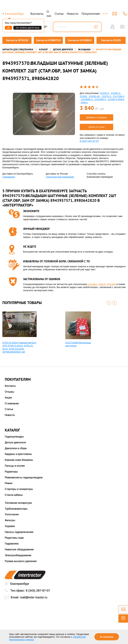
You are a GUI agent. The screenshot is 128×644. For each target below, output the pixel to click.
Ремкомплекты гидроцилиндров (24, 477)
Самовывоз (9, 176)
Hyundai (111, 283)
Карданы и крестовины (18, 453)
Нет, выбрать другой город (27, 28)
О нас (49, 14)
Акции (8, 397)
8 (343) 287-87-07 (89, 140)
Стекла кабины (14, 494)
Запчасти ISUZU (111, 40)
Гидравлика (12, 543)
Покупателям (91, 14)
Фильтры (10, 519)
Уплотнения (12, 514)
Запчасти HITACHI (17, 40)
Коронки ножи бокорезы (19, 459)
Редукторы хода (14, 537)
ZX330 (84, 95)
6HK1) (84, 102)
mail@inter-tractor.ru (34, 596)
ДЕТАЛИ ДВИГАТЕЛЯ (63, 49)
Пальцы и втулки (15, 465)
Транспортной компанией (60, 176)
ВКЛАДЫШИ (84, 49)
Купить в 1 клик (96, 126)
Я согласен (107, 637)
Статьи (59, 14)
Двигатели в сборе (16, 447)
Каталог (43, 49)
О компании (12, 403)
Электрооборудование (18, 554)
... (106, 12)
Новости (73, 14)
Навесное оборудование (19, 549)
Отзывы (9, 391)
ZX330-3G (95, 95)
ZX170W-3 (119, 95)
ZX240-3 (105, 92)
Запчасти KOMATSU (48, 40)
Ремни (9, 482)
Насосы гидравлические (19, 531)
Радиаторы (11, 471)
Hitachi (102, 283)
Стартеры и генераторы (19, 488)
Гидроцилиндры (14, 436)
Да (9, 28)
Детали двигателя (15, 442)
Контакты (37, 14)
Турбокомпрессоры (16, 508)
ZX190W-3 (87, 98)
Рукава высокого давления (21, 560)
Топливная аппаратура (18, 502)
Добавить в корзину (96, 117)
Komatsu (92, 283)
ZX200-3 (116, 92)
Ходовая (10, 525)
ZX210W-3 (100, 98)
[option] (44, 113)
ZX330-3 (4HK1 (116, 98)
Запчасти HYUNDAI (80, 40)
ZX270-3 (107, 95)
